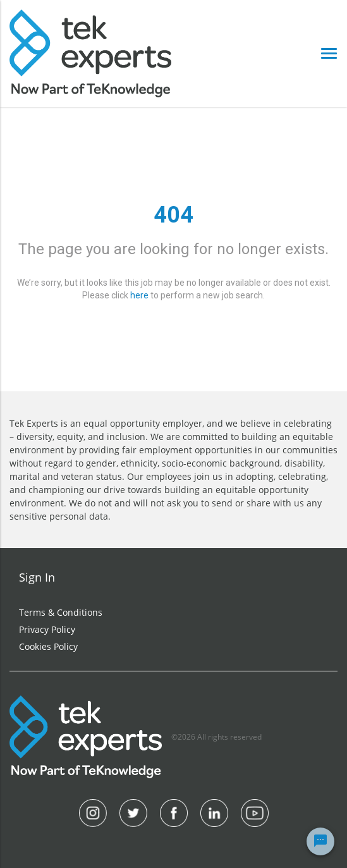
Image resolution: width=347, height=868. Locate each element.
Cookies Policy (48, 646)
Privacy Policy (47, 629)
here (139, 295)
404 (173, 215)
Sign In (37, 577)
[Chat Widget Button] (320, 841)
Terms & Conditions (61, 612)
